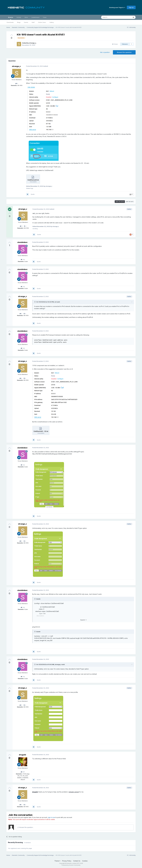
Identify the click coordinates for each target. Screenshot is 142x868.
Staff (33, 22)
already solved (74, 792)
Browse (11, 18)
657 (23, 772)
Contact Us (77, 861)
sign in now (51, 817)
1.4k (23, 259)
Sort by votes (120, 202)
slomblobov (22, 242)
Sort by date (130, 202)
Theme (57, 861)
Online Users (42, 22)
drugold (22, 755)
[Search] (111, 17)
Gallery (52, 22)
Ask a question (105, 52)
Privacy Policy (67, 861)
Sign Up (131, 7)
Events (26, 22)
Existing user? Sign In (117, 7)
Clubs (45, 17)
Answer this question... (26, 827)
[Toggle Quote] (35, 302)
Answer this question (124, 52)
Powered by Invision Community (71, 865)
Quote (33, 194)
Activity (19, 17)
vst (55, 302)
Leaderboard (35, 17)
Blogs (19, 22)
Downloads (10, 22)
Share (115, 44)
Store (26, 17)
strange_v (32, 43)
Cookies (85, 861)
